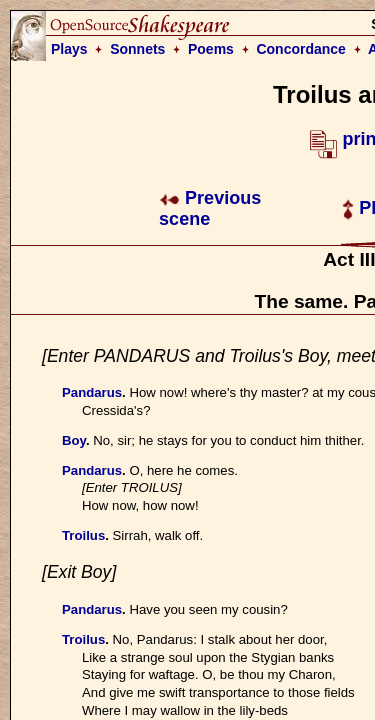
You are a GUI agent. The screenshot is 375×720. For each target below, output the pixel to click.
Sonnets (137, 49)
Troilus (83, 535)
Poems (211, 49)
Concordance (300, 49)
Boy (74, 440)
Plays (69, 49)
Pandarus (92, 392)
